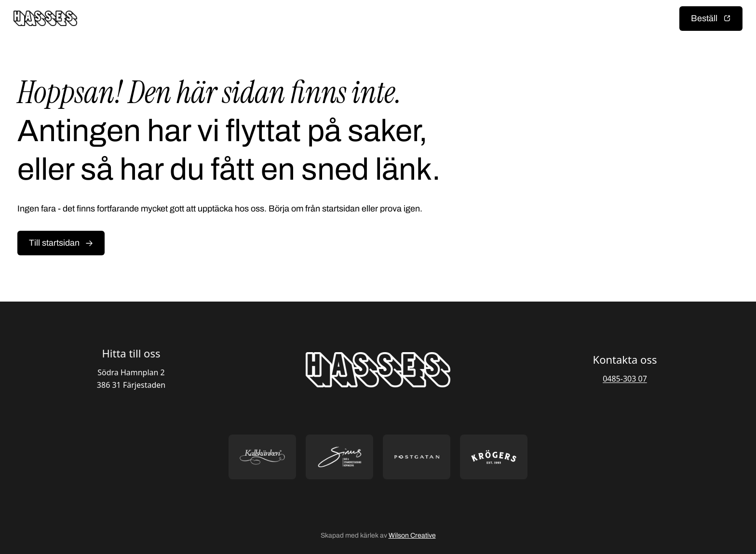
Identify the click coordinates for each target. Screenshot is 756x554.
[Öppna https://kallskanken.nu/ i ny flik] (262, 457)
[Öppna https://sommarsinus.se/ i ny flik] (339, 457)
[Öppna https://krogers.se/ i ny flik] (494, 457)
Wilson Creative (412, 535)
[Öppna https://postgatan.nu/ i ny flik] (417, 457)
